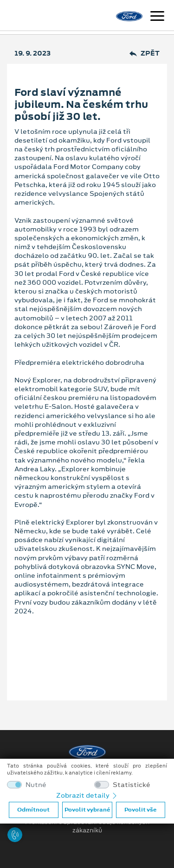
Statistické (132, 785)
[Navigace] (157, 17)
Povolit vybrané (87, 810)
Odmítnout (33, 810)
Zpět (145, 53)
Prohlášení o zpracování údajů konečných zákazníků (87, 826)
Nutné (36, 785)
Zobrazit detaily (87, 795)
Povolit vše (140, 810)
